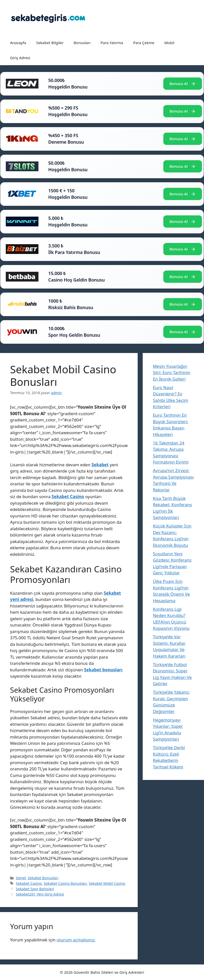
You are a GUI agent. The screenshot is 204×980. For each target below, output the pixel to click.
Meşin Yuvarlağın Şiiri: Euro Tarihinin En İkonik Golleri (171, 373)
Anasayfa (18, 43)
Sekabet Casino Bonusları (65, 883)
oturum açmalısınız (76, 940)
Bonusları (82, 43)
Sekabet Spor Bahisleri (35, 889)
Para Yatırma (112, 43)
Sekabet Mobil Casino (107, 883)
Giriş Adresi (20, 58)
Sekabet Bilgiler (50, 43)
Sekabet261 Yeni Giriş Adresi (40, 894)
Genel (21, 878)
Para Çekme (144, 43)
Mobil (169, 43)
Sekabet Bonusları (43, 878)
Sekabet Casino (29, 883)
